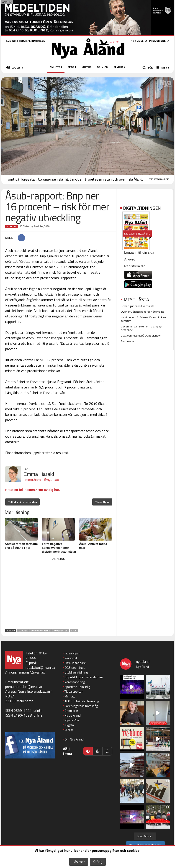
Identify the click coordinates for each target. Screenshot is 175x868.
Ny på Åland (73, 715)
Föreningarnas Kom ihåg (81, 706)
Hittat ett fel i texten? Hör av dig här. (33, 490)
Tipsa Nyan (102, 502)
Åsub (74, 631)
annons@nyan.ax (32, 672)
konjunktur (61, 631)
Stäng (98, 862)
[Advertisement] (59, 594)
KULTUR (87, 67)
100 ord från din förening (82, 701)
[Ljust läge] (98, 751)
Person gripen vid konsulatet (138, 306)
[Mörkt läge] (107, 751)
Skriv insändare (75, 663)
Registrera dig (135, 266)
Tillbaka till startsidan (22, 502)
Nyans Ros (72, 720)
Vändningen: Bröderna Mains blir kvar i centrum (144, 319)
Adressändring (75, 682)
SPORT (72, 67)
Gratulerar (71, 711)
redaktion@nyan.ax (40, 667)
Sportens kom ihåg (77, 687)
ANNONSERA (139, 41)
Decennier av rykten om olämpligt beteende (142, 328)
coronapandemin (41, 631)
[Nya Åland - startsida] (88, 60)
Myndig (69, 696)
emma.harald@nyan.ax (41, 480)
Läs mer (79, 862)
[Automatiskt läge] (88, 751)
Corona (23, 631)
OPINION (103, 67)
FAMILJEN (120, 67)
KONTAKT (12, 41)
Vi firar (69, 730)
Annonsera (127, 341)
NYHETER (56, 67)
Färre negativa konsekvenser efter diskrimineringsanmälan (59, 548)
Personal (71, 658)
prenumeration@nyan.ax (24, 687)
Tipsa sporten (74, 691)
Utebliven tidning (76, 672)
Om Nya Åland (74, 739)
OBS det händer (76, 668)
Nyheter (12, 226)
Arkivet (129, 259)
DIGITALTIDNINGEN (33, 41)
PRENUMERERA (159, 41)
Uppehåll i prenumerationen (84, 677)
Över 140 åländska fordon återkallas (143, 312)
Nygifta (69, 725)
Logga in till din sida (139, 252)
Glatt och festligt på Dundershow (141, 336)
